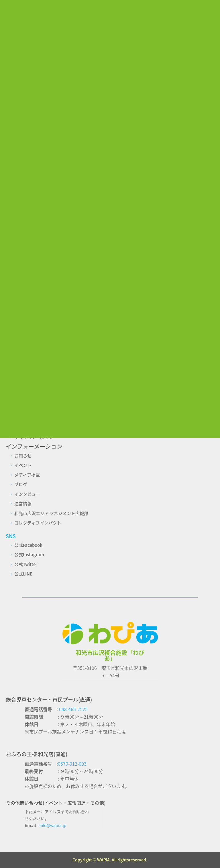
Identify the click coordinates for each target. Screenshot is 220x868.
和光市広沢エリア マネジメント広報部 (51, 513)
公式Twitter (26, 564)
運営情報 (23, 504)
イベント (23, 465)
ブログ (21, 484)
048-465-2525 (73, 709)
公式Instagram (29, 555)
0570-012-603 (72, 764)
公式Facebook (28, 545)
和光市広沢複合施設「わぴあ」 (110, 655)
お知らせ (23, 456)
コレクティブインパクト (38, 523)
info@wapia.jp (53, 825)
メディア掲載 (27, 475)
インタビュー (27, 494)
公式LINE (23, 574)
